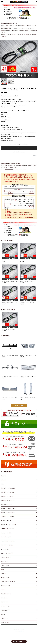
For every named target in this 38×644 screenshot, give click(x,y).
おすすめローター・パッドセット (8, 500)
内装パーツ (4, 476)
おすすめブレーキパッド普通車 (8, 492)
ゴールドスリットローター (7, 521)
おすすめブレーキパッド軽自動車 (8, 488)
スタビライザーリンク (6, 586)
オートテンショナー (5, 549)
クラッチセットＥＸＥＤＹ (6, 557)
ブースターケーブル (5, 606)
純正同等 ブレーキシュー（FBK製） (9, 525)
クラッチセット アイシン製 (7, 553)
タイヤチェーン (4, 598)
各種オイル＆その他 (5, 610)
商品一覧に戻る (19, 406)
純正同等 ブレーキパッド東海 (8, 513)
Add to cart (19, 148)
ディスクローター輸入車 (6, 533)
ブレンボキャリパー (5, 622)
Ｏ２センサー (4, 574)
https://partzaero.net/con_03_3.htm (10, 107)
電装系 (3, 570)
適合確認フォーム (9, 169)
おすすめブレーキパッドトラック (8, 496)
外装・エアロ (4, 480)
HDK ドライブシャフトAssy (7, 545)
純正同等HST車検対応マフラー (8, 529)
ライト (2, 484)
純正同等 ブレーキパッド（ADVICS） (9, 508)
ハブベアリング (4, 618)
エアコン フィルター (6, 578)
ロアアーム (3, 590)
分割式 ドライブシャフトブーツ (8, 582)
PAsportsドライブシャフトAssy (8, 541)
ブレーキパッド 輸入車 (6, 537)
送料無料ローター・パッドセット (8, 517)
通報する (35, 155)
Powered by (19, 631)
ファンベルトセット (5, 565)
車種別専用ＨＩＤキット (6, 594)
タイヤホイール (4, 602)
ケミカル (3, 614)
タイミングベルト (5, 561)
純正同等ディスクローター (7, 504)
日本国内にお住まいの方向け (19, 152)
